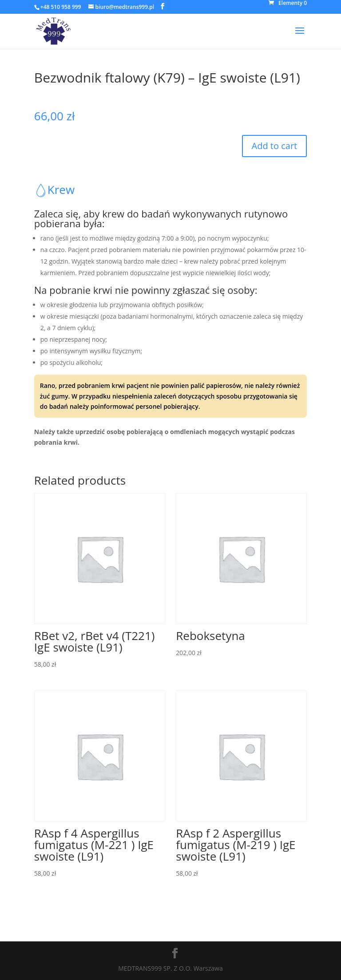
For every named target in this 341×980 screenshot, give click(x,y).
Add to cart (275, 146)
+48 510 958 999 (61, 7)
